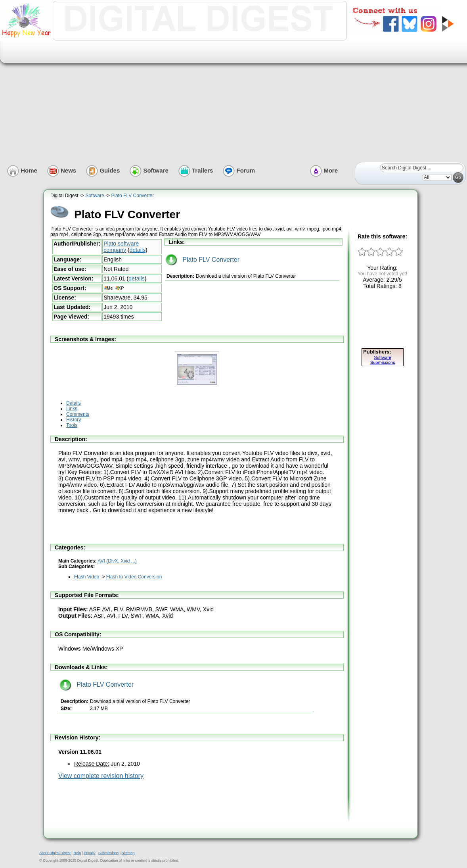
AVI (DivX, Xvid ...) (117, 561)
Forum (239, 170)
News (62, 170)
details (138, 250)
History (74, 420)
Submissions (108, 853)
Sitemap (128, 853)
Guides (103, 170)
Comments (78, 414)
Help (77, 853)
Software (149, 170)
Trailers (196, 170)
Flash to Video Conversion (134, 577)
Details (74, 403)
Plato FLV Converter (132, 196)
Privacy (90, 853)
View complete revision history (101, 776)
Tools (72, 425)
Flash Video (87, 577)
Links (72, 409)
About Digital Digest (55, 853)
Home (22, 170)
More (324, 170)
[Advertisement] (236, 101)
